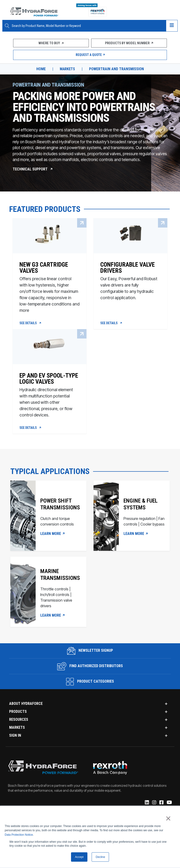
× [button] (168, 818)
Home (41, 69)
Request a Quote (90, 55)
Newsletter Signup (90, 652)
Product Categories (90, 683)
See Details (31, 324)
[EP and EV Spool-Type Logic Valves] (50, 394)
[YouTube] (169, 804)
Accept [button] (79, 857)
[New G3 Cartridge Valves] (50, 285)
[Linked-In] (147, 804)
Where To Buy (51, 43)
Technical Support (33, 169)
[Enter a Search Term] (87, 26)
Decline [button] (100, 857)
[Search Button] (7, 26)
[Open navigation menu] (172, 26)
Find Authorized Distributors (90, 667)
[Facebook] (161, 804)
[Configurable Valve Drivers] (130, 285)
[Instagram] (154, 804)
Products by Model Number (129, 43)
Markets (67, 69)
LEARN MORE (53, 535)
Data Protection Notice (19, 835)
